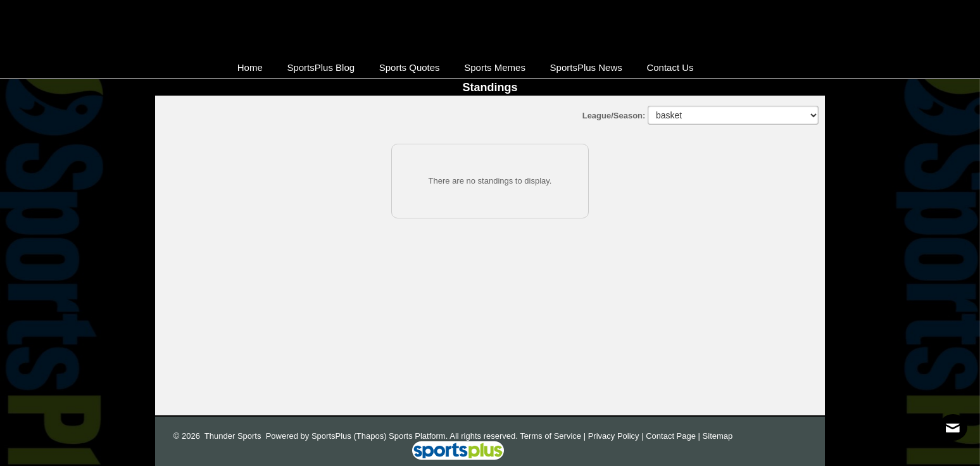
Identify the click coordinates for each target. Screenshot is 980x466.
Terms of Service (550, 436)
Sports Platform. (418, 436)
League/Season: (615, 116)
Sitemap (718, 436)
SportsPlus (331, 436)
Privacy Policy (614, 436)
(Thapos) (370, 436)
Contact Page (671, 436)
